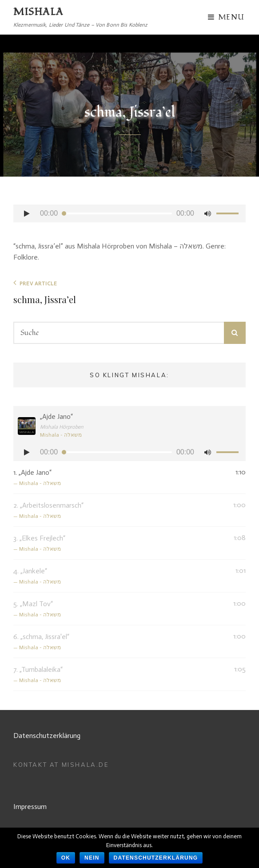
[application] (129, 213)
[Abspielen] (27, 213)
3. (121, 544)
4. (121, 577)
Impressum (30, 807)
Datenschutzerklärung (47, 736)
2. (121, 511)
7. (121, 675)
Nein (92, 858)
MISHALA (38, 12)
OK (66, 858)
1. (121, 478)
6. (121, 642)
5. (121, 610)
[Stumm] (207, 213)
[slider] (117, 213)
